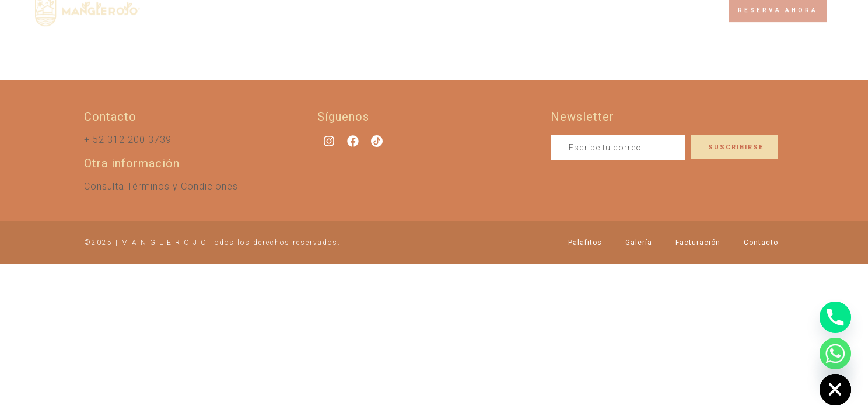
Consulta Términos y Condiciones (161, 186)
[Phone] (835, 317)
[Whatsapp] (835, 353)
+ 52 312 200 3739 (128, 140)
